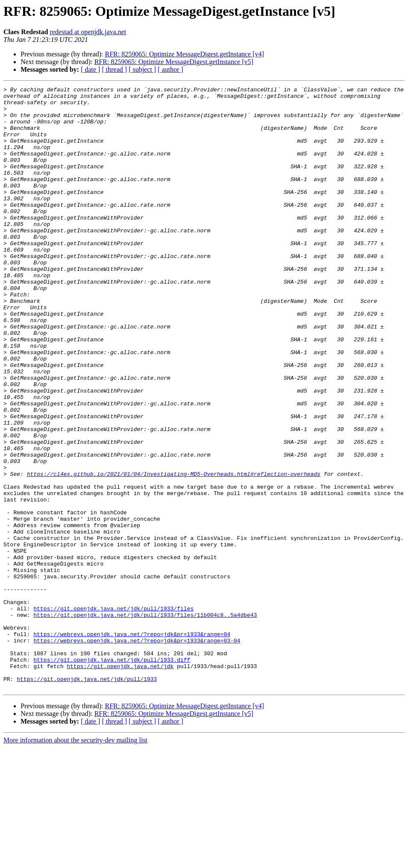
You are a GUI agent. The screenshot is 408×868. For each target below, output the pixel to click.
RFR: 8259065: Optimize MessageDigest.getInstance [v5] (174, 62)
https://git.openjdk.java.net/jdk (120, 783)
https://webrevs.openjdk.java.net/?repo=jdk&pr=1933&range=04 (132, 744)
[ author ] (171, 69)
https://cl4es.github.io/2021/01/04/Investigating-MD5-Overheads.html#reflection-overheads (174, 552)
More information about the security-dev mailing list (75, 861)
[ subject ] (142, 69)
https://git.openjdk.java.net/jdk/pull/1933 (87, 798)
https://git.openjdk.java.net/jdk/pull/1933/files (113, 713)
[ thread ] (114, 69)
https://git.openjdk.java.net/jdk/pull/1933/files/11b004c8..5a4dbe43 (145, 721)
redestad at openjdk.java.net (88, 32)
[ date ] (90, 69)
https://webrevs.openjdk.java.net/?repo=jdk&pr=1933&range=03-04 (137, 752)
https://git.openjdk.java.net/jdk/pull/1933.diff (112, 775)
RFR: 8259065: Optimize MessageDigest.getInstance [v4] (184, 54)
